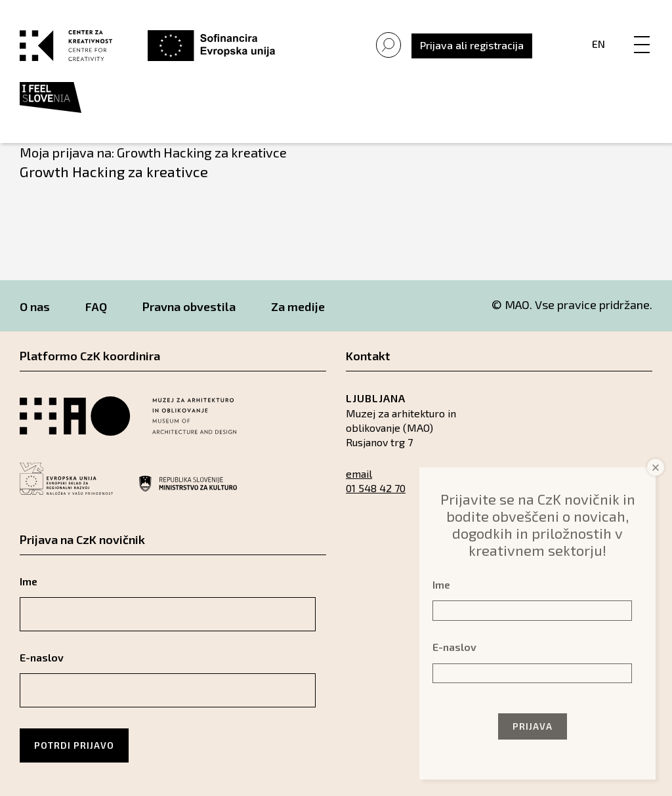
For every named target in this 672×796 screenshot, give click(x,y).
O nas (35, 306)
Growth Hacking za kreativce (114, 171)
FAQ (96, 306)
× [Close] (656, 468)
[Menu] (642, 31)
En (598, 44)
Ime (29, 581)
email (359, 473)
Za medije (298, 306)
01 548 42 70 (376, 488)
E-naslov (42, 657)
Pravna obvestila (189, 306)
